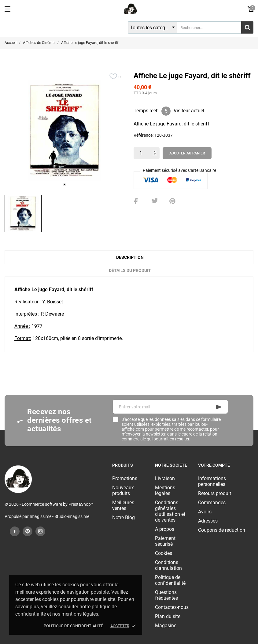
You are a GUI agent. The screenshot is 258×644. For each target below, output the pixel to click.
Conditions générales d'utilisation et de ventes (170, 511)
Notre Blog (123, 517)
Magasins (166, 626)
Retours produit (215, 493)
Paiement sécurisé (165, 541)
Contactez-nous (172, 607)
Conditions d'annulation (168, 565)
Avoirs (205, 512)
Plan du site (168, 616)
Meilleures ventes (123, 505)
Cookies (164, 553)
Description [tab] (130, 257)
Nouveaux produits (123, 490)
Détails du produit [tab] (130, 270)
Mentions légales (165, 490)
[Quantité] (147, 153)
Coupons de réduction (222, 530)
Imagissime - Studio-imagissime (59, 516)
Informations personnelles (212, 481)
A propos (165, 529)
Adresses (208, 521)
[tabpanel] (64, 131)
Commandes (212, 503)
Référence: (144, 135)
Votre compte (214, 465)
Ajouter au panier (187, 153)
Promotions (125, 478)
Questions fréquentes (166, 595)
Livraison (165, 478)
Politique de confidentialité (73, 626)
